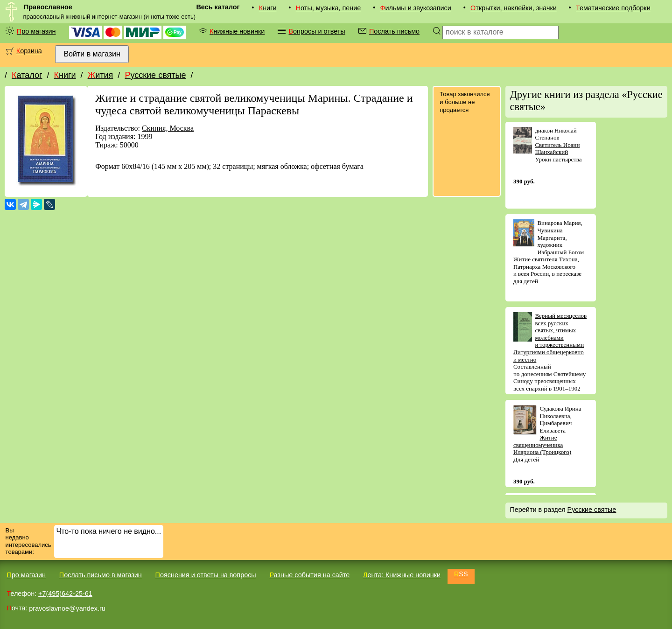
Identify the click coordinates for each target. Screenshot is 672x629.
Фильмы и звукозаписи (416, 8)
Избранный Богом (560, 252)
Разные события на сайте (309, 575)
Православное (48, 7)
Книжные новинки (237, 31)
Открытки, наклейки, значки (514, 8)
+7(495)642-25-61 (65, 594)
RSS (461, 574)
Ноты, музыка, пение (329, 8)
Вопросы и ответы (317, 31)
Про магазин (36, 31)
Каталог (27, 75)
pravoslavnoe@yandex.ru (67, 608)
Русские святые (155, 75)
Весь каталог (218, 7)
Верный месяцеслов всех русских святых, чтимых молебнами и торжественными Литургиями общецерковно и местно (550, 338)
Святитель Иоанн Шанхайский (557, 149)
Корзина (29, 51)
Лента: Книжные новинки (402, 575)
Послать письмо (394, 31)
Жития (101, 75)
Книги (268, 8)
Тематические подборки (613, 8)
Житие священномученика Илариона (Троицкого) (542, 445)
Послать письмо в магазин (101, 575)
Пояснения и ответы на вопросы (206, 575)
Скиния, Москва (168, 128)
